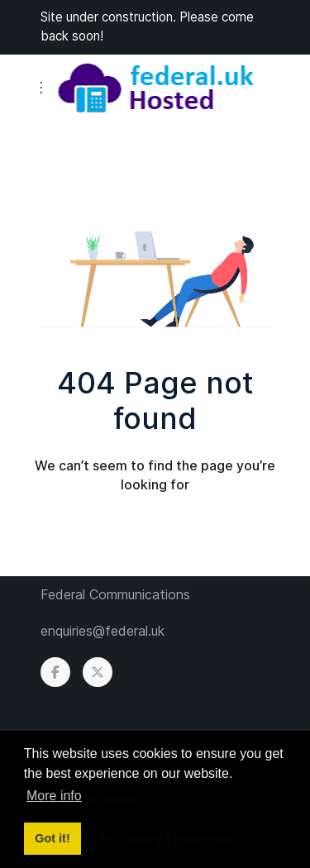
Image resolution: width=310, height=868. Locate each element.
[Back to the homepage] (155, 88)
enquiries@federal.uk (103, 631)
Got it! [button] (52, 838)
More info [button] (54, 796)
